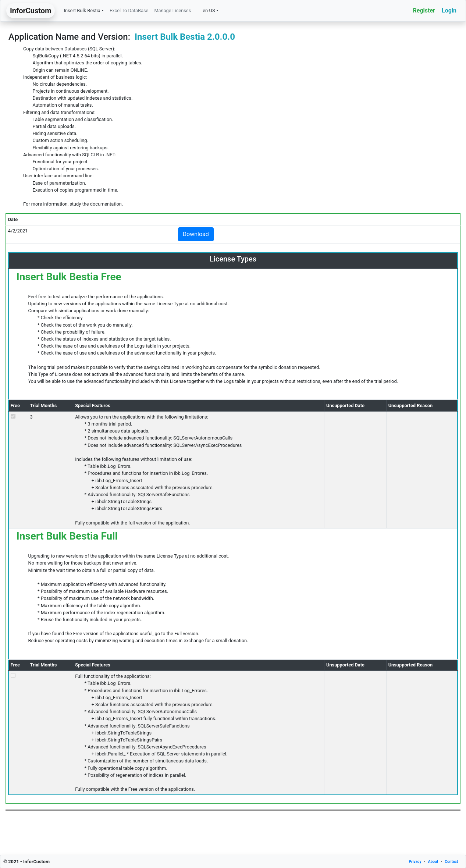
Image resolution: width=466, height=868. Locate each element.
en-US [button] (206, 10)
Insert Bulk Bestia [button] (82, 10)
